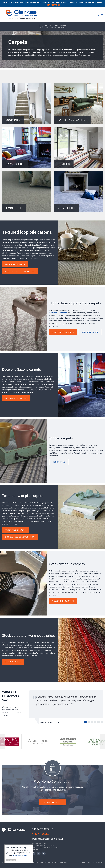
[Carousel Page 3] (92, 722)
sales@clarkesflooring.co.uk (48, 839)
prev (3, 742)
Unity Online (98, 863)
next (102, 742)
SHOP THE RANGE (53, 5)
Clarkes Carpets (21, 13)
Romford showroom (58, 313)
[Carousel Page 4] (95, 722)
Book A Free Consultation (20, 271)
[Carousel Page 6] (102, 722)
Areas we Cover (90, 332)
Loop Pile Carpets (15, 264)
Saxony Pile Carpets (16, 398)
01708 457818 (40, 834)
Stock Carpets (13, 662)
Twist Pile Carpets (15, 530)
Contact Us (59, 462)
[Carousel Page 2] (89, 722)
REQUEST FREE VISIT (52, 802)
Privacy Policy (44, 863)
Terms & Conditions (59, 863)
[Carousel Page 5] (99, 722)
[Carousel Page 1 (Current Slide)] (85, 722)
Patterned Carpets (63, 332)
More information (21, 855)
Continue (12, 860)
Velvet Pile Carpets (63, 601)
